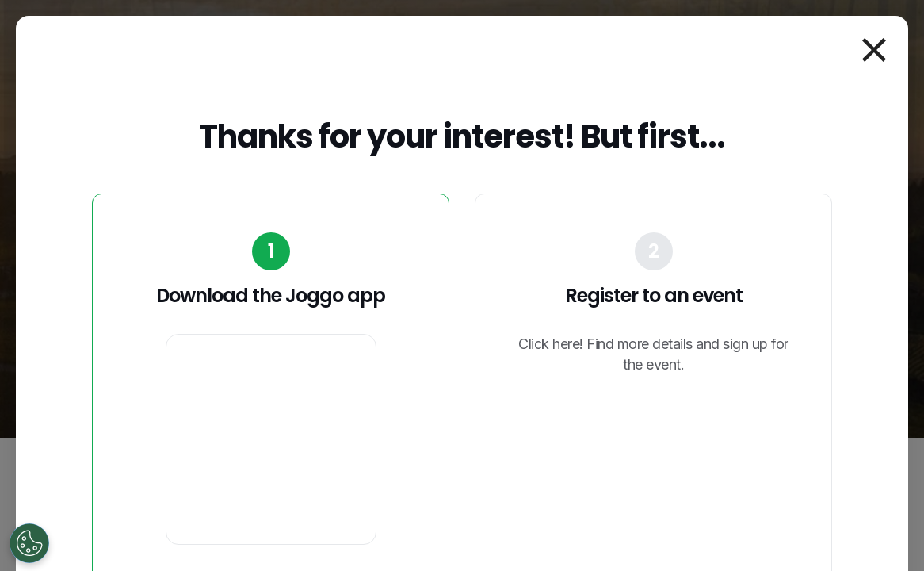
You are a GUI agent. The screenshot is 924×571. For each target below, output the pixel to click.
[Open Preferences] (29, 543)
